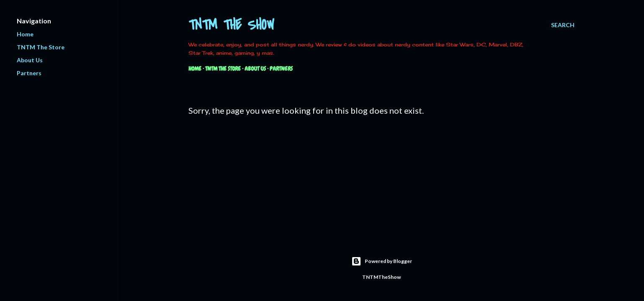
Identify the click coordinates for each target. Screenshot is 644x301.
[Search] (563, 25)
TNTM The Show (231, 25)
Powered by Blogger (382, 261)
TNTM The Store (223, 69)
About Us (255, 69)
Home (195, 69)
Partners (281, 69)
